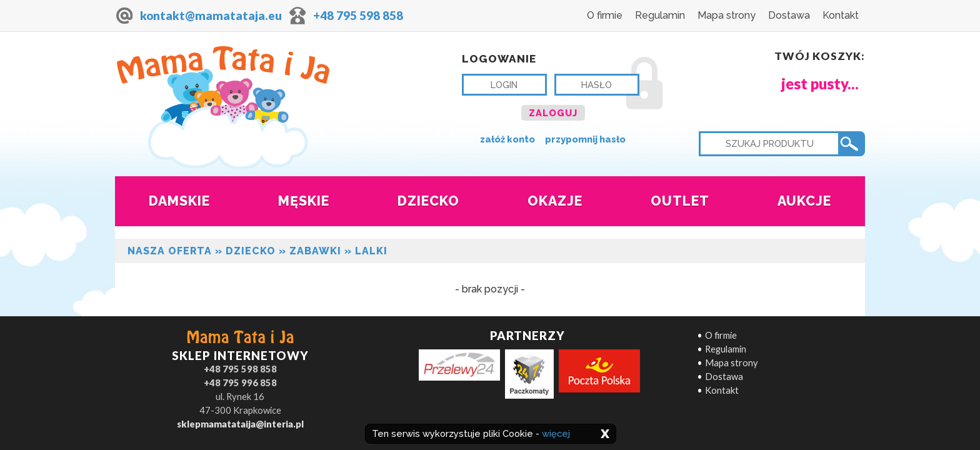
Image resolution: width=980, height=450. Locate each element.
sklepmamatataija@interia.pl (240, 424)
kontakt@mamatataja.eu (211, 16)
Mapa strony (727, 15)
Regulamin (660, 15)
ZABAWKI (315, 251)
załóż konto (507, 139)
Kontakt (841, 15)
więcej (556, 433)
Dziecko (251, 251)
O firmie (605, 15)
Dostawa (789, 15)
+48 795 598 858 (358, 16)
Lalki (371, 251)
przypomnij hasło (585, 139)
